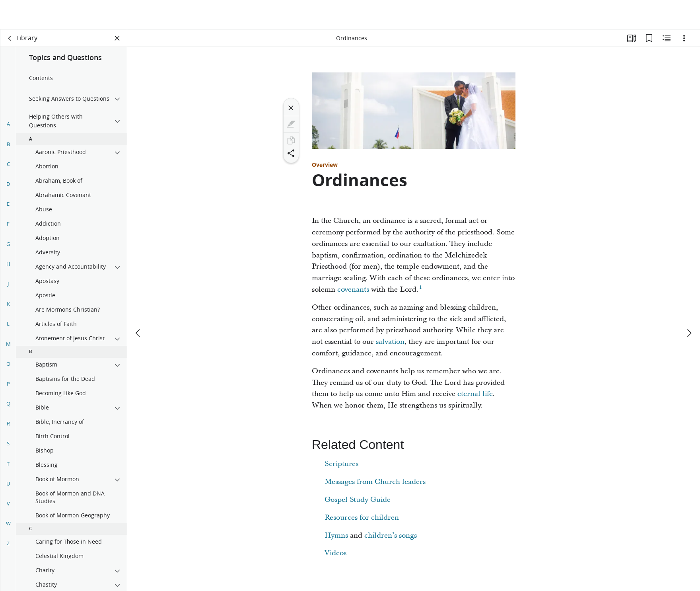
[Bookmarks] (649, 38)
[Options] (684, 38)
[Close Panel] (117, 38)
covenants (353, 290)
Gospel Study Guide (358, 500)
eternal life (475, 394)
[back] (10, 38)
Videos (335, 553)
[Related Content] (667, 38)
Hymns (336, 535)
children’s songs (391, 535)
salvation (390, 342)
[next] (689, 304)
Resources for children (362, 518)
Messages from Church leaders (375, 482)
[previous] (138, 304)
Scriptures (341, 464)
